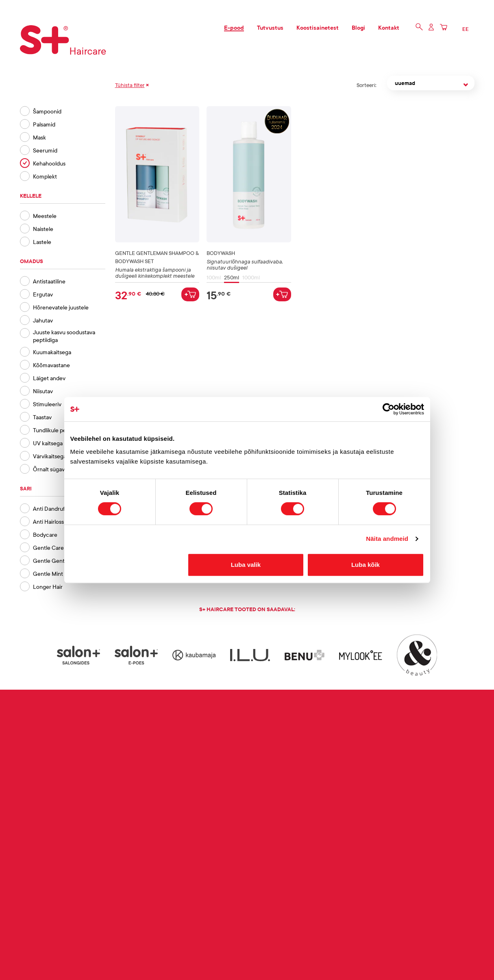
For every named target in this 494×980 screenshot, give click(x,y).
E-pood (234, 27)
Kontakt (389, 27)
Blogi (358, 27)
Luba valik (246, 565)
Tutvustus (270, 27)
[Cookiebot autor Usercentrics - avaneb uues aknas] (388, 409)
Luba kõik (366, 565)
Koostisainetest (318, 27)
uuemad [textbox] (405, 83)
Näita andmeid (387, 539)
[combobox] (431, 85)
